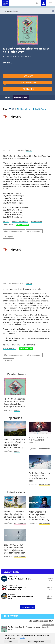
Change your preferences (36, 642)
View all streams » (27, 607)
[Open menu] (50, 3)
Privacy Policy (21, 638)
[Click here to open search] (37, 3)
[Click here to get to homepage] (5, 11)
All (13, 109)
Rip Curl (16, 117)
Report (10, 237)
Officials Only (25, 109)
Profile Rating (41, 109)
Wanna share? (36, 231)
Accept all (11, 642)
